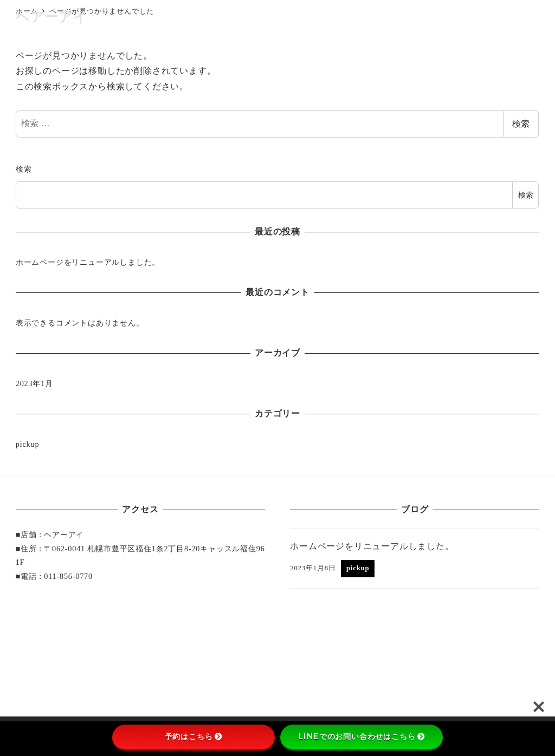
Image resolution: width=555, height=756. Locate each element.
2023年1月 (34, 383)
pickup (28, 444)
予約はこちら (194, 737)
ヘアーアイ (52, 17)
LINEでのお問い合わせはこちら (362, 737)
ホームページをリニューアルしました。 (88, 262)
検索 (521, 124)
